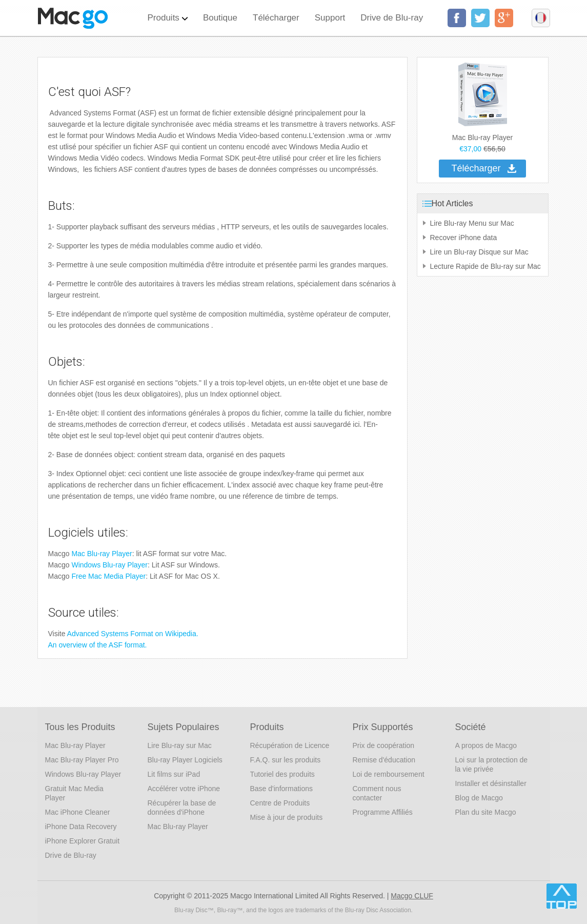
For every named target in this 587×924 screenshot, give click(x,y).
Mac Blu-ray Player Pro (82, 760)
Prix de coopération (384, 745)
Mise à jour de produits (287, 817)
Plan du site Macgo (486, 812)
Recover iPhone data (464, 238)
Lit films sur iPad (174, 774)
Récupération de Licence (290, 745)
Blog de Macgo (479, 798)
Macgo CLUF (412, 896)
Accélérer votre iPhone (184, 789)
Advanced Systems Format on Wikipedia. (133, 634)
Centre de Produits (280, 803)
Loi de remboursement (389, 774)
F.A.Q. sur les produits (286, 760)
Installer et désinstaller (491, 783)
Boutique (220, 18)
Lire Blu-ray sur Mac (180, 745)
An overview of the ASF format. (98, 645)
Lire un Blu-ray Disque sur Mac (479, 252)
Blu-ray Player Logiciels (185, 760)
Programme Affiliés (383, 812)
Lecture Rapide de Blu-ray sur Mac (485, 266)
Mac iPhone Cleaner (78, 812)
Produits (168, 11)
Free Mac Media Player (108, 576)
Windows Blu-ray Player (109, 565)
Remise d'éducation (384, 760)
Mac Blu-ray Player (102, 554)
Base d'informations (282, 789)
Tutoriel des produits (282, 774)
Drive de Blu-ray (392, 18)
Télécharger (276, 18)
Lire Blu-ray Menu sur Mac (472, 223)
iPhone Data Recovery (81, 827)
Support (330, 18)
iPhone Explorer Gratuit (83, 841)
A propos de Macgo (486, 745)
